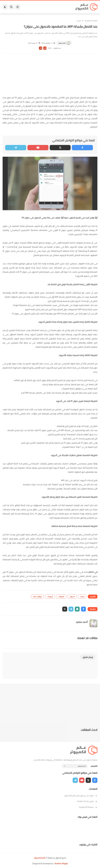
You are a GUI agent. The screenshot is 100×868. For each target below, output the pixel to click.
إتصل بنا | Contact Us (87, 801)
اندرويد (72, 597)
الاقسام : (94, 766)
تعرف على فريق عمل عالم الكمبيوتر (81, 796)
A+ (45, 48)
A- (41, 48)
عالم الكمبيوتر (40, 858)
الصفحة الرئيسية (91, 21)
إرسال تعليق (88, 657)
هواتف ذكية (37, 597)
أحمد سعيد (62, 43)
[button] (83, 609)
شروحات (50, 597)
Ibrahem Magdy (61, 864)
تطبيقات (61, 597)
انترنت (79, 21)
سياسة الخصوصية (88, 807)
